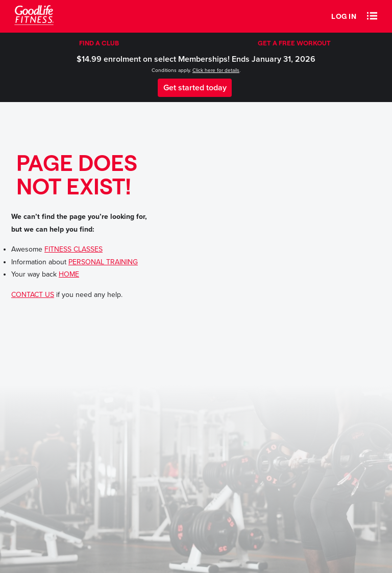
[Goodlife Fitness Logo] (34, 16)
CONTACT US (33, 295)
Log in (344, 16)
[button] (372, 16)
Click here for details (216, 70)
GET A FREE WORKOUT (294, 43)
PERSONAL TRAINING (103, 262)
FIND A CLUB (99, 43)
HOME (69, 274)
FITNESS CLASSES (73, 249)
